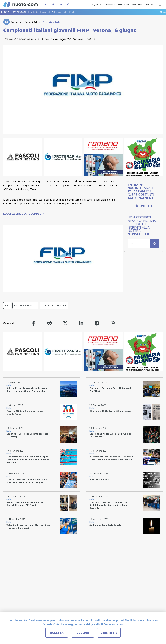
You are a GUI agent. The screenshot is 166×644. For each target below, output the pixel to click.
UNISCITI (143, 206)
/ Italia (56, 22)
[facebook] (34, 323)
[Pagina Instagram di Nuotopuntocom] (53, 4)
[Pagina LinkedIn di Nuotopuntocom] (61, 4)
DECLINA (83, 633)
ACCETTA (57, 633)
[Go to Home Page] (40, 22)
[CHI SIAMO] (110, 5)
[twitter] (65, 323)
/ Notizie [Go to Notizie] (47, 22)
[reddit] (50, 323)
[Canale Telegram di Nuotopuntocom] (68, 4)
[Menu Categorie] (160, 4)
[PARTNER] (137, 5)
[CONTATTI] (150, 5)
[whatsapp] (113, 323)
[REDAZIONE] (124, 5)
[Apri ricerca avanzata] (97, 4)
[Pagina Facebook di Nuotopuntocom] (46, 4)
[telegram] (97, 323)
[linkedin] (81, 323)
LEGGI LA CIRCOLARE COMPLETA (24, 214)
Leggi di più (109, 633)
